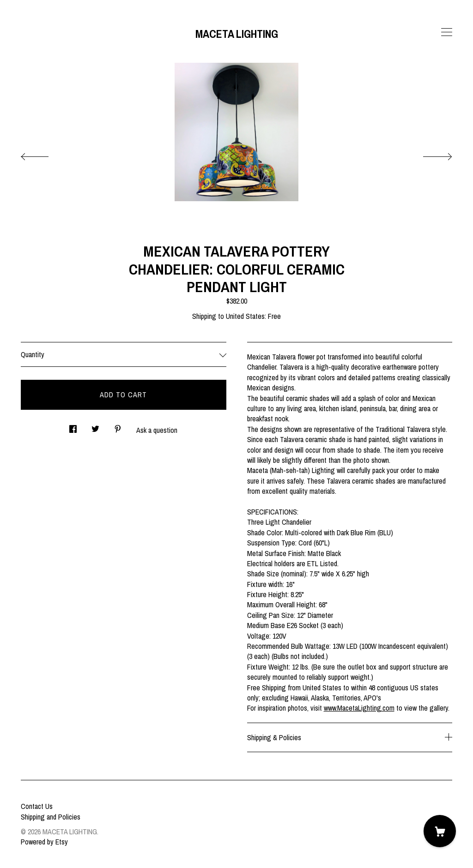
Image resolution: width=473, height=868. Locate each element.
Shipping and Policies (51, 817)
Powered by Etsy (44, 842)
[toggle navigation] (447, 32)
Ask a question (157, 430)
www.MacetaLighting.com (359, 708)
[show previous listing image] (44, 154)
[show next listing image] (429, 154)
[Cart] (440, 831)
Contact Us (37, 806)
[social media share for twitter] (95, 427)
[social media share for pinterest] (118, 427)
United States (245, 316)
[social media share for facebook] (73, 427)
